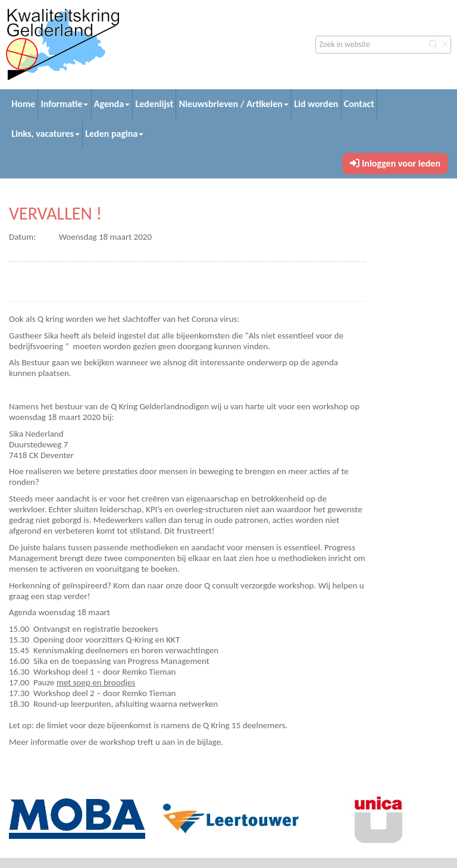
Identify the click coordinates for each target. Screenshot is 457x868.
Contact (359, 104)
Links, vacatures (46, 134)
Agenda (112, 104)
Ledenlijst (154, 104)
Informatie (64, 104)
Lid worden (316, 104)
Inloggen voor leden (395, 163)
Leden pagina (114, 134)
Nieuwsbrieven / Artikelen (234, 104)
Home (23, 104)
